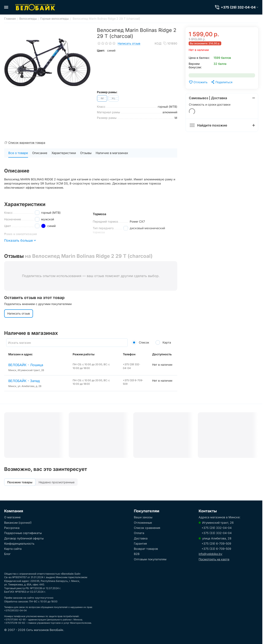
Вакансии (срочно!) (18, 523)
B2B (137, 554)
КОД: (158, 43)
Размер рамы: (107, 92)
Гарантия (140, 543)
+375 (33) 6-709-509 (216, 549)
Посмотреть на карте (214, 559)
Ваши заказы (143, 517)
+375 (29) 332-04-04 (217, 528)
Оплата (139, 533)
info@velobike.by (210, 554)
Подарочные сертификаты (23, 533)
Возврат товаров (146, 549)
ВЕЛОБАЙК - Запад (24, 381)
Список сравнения (147, 528)
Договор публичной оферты (24, 538)
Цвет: (101, 50)
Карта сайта (13, 549)
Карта (163, 342)
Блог (7, 554)
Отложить (198, 82)
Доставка (141, 538)
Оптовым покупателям (150, 559)
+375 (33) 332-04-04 (217, 533)
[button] (222, 82)
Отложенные (143, 523)
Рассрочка (12, 528)
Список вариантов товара (27, 143)
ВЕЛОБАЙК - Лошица (26, 365)
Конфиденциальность (19, 543)
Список (141, 342)
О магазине (12, 517)
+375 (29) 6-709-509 (216, 543)
